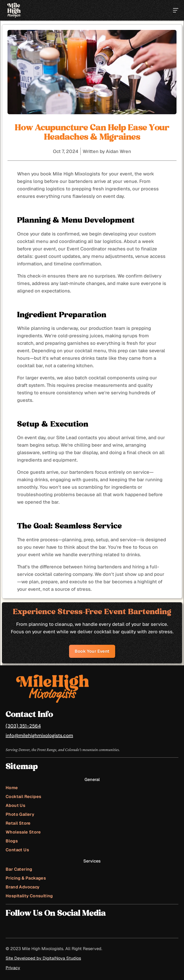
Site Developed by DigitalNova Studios (43, 958)
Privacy (13, 968)
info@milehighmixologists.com (39, 735)
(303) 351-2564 (23, 726)
